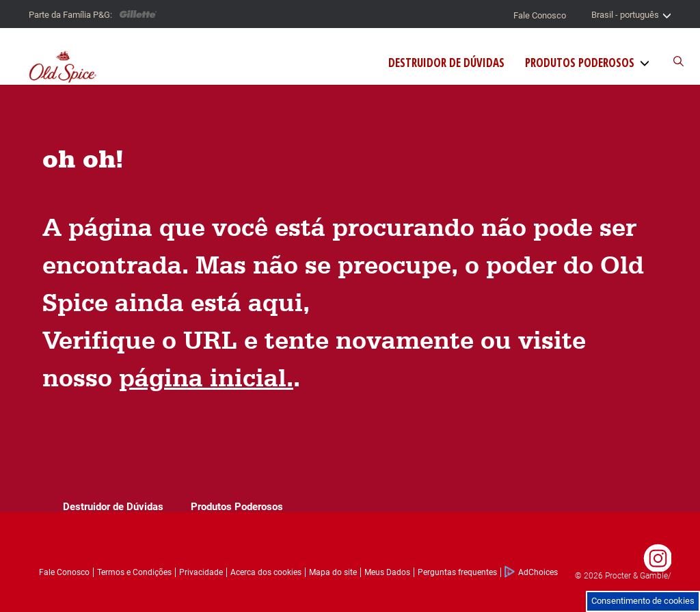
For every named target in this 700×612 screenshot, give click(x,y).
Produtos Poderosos (580, 63)
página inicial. (206, 377)
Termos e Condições (134, 572)
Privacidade (201, 572)
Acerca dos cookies (266, 572)
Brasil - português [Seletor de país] (631, 15)
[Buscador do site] (671, 62)
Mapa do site (333, 572)
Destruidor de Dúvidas (446, 63)
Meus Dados (387, 572)
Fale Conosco (540, 15)
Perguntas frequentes (457, 572)
